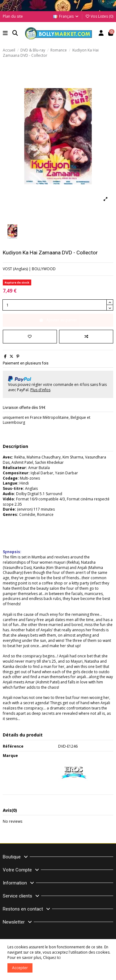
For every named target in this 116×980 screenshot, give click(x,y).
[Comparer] (86, 337)
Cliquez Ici (52, 958)
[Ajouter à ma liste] (30, 337)
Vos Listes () (99, 16)
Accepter (20, 968)
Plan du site (13, 16)
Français (66, 16)
